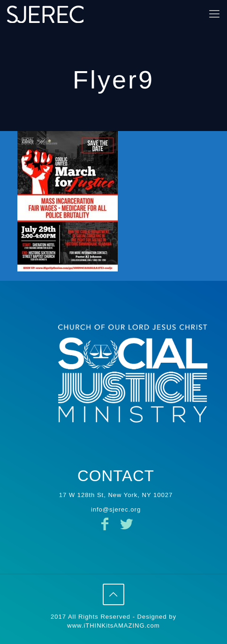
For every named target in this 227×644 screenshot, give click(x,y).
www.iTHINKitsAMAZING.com (113, 626)
